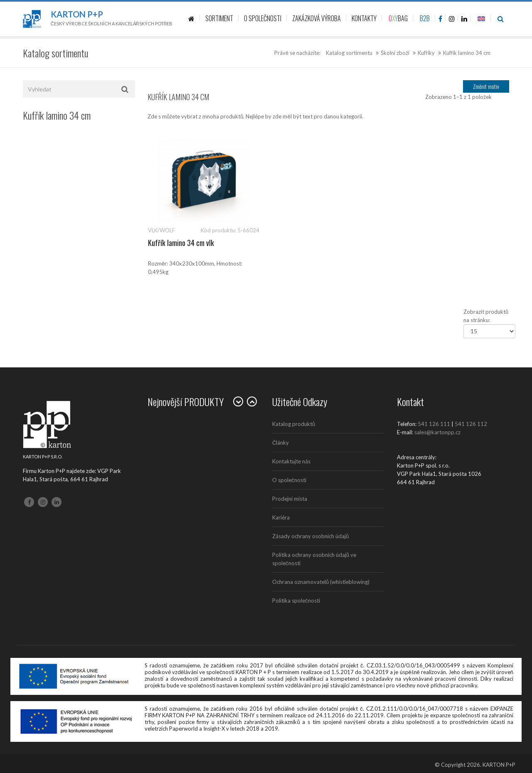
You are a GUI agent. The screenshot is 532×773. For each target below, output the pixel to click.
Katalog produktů (294, 424)
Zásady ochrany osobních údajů (310, 536)
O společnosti (289, 480)
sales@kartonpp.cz (437, 432)
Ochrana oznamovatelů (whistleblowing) (321, 582)
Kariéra (281, 517)
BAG (398, 18)
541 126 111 (434, 424)
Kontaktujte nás (291, 461)
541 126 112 (471, 424)
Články (281, 443)
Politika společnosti (296, 601)
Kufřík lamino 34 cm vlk (181, 243)
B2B (425, 18)
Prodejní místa (290, 499)
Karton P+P (77, 14)
